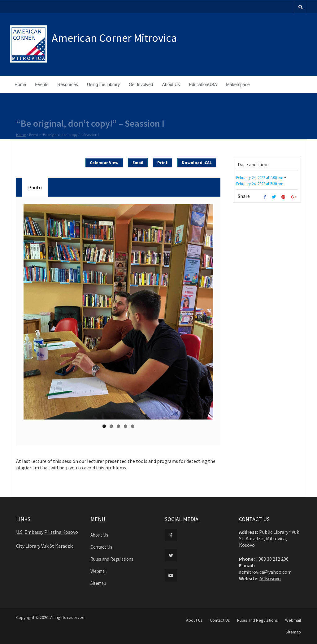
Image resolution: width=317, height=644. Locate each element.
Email (138, 163)
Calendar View (104, 163)
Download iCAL (197, 163)
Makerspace (238, 85)
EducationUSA (203, 85)
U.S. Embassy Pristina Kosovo (47, 532)
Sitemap (98, 583)
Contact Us (101, 547)
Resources (68, 85)
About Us (171, 85)
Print (163, 163)
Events (42, 85)
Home (20, 85)
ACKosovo (270, 578)
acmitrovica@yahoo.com (265, 572)
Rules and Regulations (112, 559)
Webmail (98, 571)
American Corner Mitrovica (114, 38)
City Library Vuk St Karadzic (45, 546)
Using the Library (103, 85)
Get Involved (141, 85)
